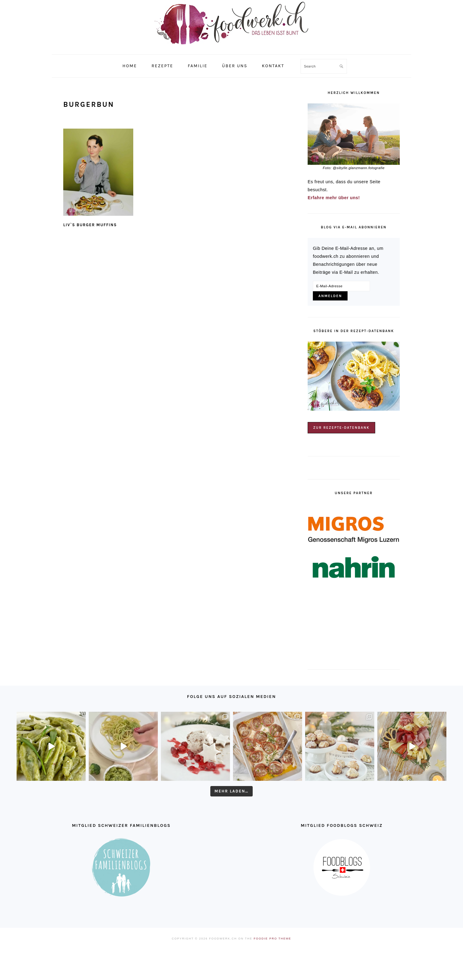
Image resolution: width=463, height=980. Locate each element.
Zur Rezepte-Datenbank (341, 428)
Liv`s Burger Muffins (90, 225)
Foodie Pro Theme (272, 939)
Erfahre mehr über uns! (334, 198)
